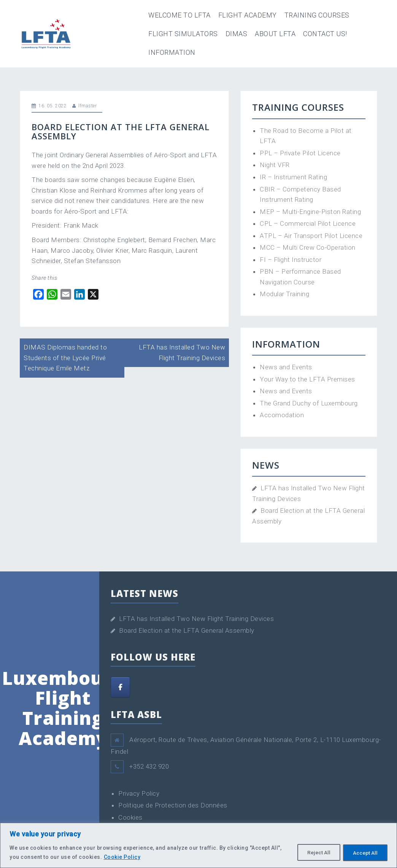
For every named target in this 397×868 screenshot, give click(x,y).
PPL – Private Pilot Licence (300, 153)
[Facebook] (120, 687)
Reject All (315, 852)
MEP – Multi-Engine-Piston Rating (310, 212)
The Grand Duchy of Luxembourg (309, 403)
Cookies (130, 817)
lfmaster (87, 106)
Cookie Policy (122, 857)
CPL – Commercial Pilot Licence (308, 223)
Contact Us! (325, 34)
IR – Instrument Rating (293, 177)
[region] (198, 845)
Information (172, 52)
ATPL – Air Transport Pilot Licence (311, 236)
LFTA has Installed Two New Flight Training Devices (196, 619)
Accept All (364, 852)
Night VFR (275, 165)
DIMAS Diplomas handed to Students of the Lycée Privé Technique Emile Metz (65, 358)
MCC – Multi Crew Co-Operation (308, 247)
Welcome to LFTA (179, 15)
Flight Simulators (183, 34)
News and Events (286, 367)
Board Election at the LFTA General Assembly (187, 630)
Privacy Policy (139, 793)
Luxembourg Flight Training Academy (63, 708)
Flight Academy (248, 15)
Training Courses (317, 15)
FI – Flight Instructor (291, 260)
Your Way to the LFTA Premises (307, 379)
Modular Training (284, 294)
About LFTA (275, 34)
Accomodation (282, 415)
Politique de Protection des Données (173, 805)
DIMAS (237, 34)
